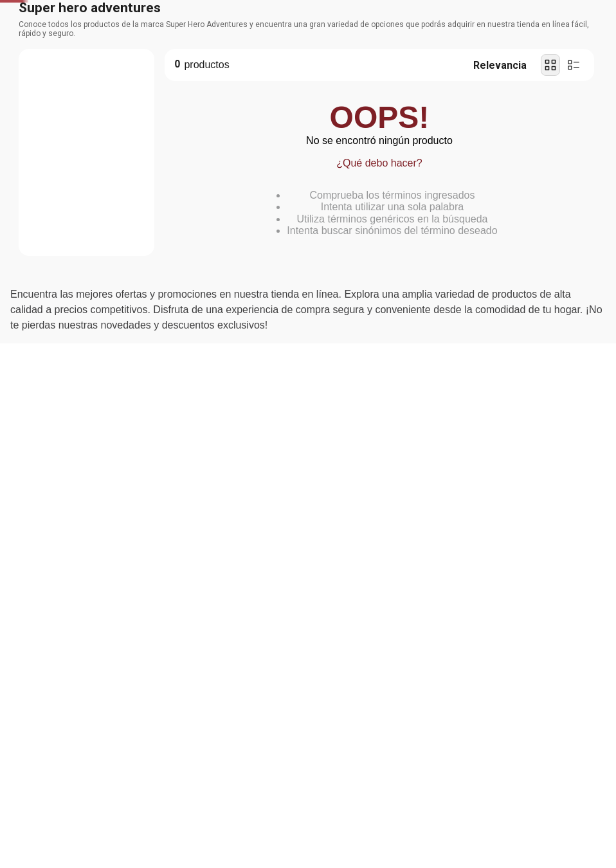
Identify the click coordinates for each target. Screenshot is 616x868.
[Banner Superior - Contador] (308, 14)
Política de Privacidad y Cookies (148, 746)
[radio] (550, 162)
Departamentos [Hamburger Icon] (60, 80)
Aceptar (154, 783)
